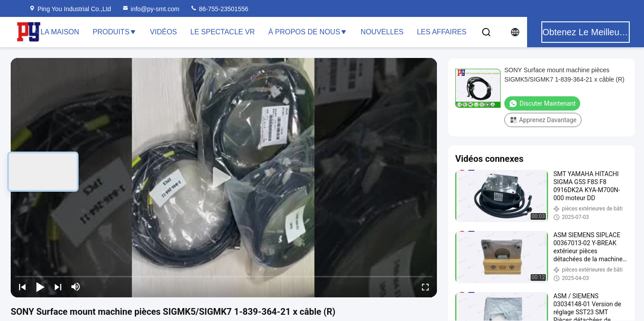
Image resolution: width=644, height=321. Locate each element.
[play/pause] (40, 287)
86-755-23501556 (219, 9)
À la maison (56, 32)
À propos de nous (308, 32)
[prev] (22, 287)
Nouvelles (382, 32)
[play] (224, 178)
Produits (114, 32)
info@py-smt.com (151, 9)
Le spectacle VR (223, 32)
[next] (58, 287)
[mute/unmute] (76, 287)
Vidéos (163, 32)
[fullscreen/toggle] (425, 287)
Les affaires (442, 32)
